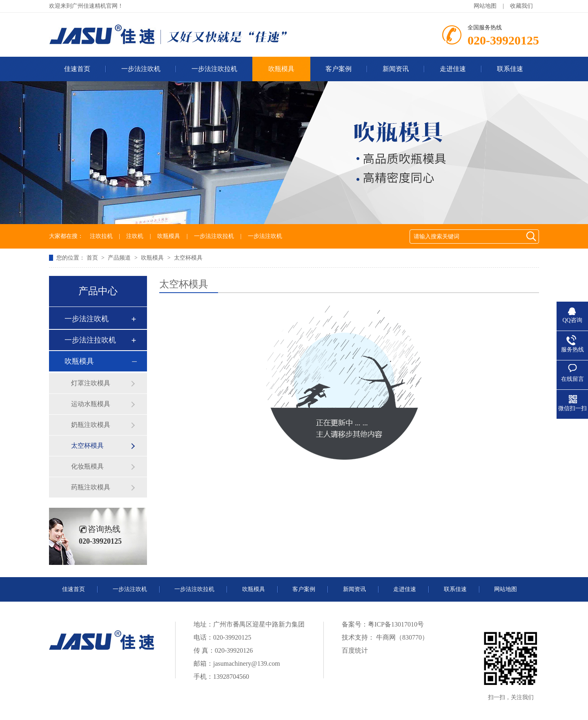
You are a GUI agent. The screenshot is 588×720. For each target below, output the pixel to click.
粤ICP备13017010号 (396, 624)
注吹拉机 (101, 236)
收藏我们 (521, 6)
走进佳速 (453, 69)
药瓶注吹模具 (91, 487)
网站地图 (485, 6)
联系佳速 (510, 69)
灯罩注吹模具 (91, 383)
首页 (93, 258)
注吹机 (135, 236)
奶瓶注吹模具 (91, 425)
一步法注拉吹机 (90, 340)
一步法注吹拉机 (214, 69)
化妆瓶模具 (87, 466)
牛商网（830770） (401, 637)
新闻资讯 (396, 69)
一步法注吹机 (141, 69)
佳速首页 (77, 69)
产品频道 (120, 258)
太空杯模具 (188, 258)
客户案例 (339, 69)
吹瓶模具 (281, 69)
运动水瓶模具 (91, 404)
